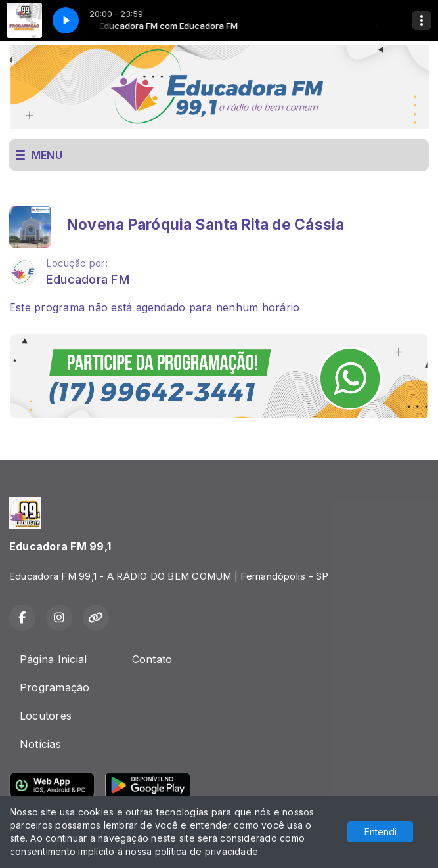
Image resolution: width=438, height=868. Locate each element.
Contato (152, 659)
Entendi (381, 832)
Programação (55, 687)
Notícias (40, 744)
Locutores (46, 716)
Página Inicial (53, 659)
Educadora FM (88, 279)
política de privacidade (207, 851)
